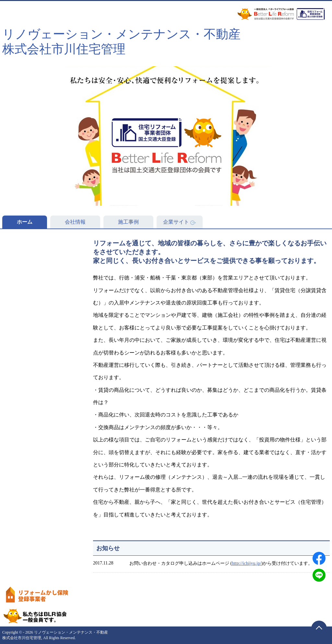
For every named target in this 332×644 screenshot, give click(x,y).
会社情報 (75, 222)
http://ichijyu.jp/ (247, 563)
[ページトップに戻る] (319, 628)
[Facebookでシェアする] (319, 558)
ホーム (25, 222)
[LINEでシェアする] (319, 575)
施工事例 (128, 222)
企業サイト (180, 222)
